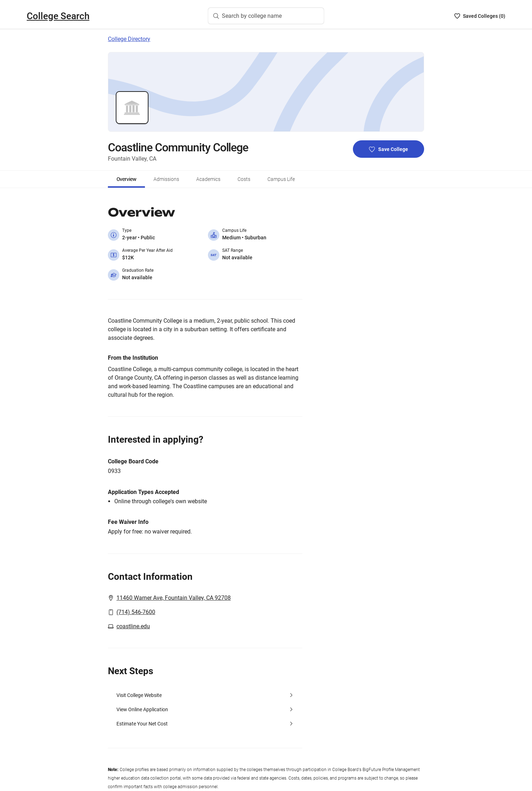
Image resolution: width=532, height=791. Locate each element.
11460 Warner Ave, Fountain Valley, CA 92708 (174, 598)
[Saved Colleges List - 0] (480, 16)
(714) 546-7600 (136, 612)
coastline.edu (133, 626)
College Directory (129, 39)
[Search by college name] (266, 16)
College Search (58, 16)
